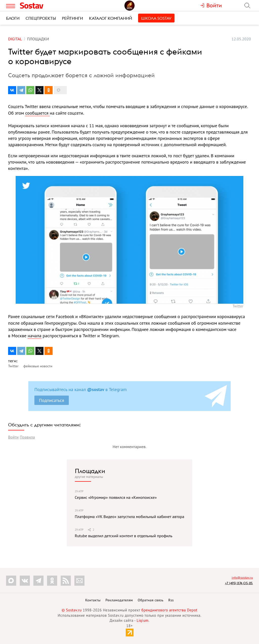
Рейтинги (72, 18)
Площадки (90, 471)
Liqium (143, 620)
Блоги (13, 18)
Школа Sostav (156, 18)
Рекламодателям (119, 600)
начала (34, 336)
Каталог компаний (111, 18)
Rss (171, 600)
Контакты (93, 600)
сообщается (38, 113)
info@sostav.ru (242, 577)
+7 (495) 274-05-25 (239, 583)
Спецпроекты (41, 18)
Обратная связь (151, 600)
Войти (13, 437)
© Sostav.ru (72, 610)
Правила (27, 437)
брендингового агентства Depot (169, 610)
